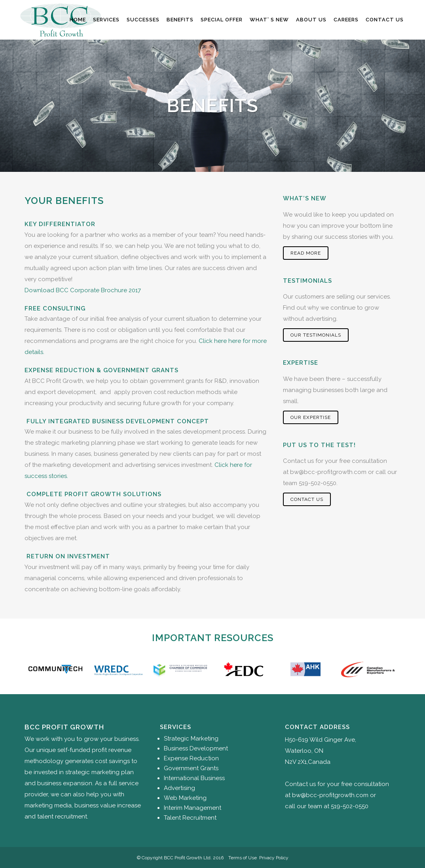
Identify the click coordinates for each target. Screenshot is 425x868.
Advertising (179, 788)
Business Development (196, 748)
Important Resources (213, 638)
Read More (306, 253)
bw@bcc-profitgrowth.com (328, 472)
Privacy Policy (274, 858)
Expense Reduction (191, 758)
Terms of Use (243, 858)
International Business (194, 778)
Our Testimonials (316, 335)
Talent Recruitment (190, 818)
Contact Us (307, 499)
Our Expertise (311, 417)
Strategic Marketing (191, 739)
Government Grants (191, 768)
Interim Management (193, 808)
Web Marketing (185, 798)
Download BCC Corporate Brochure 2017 (83, 290)
